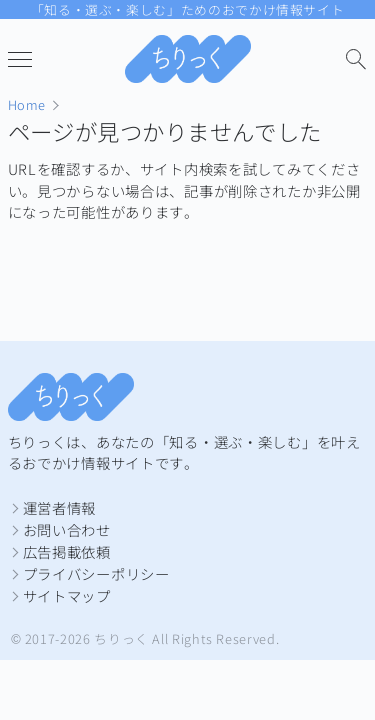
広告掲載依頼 (67, 551)
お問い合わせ (67, 529)
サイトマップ (67, 595)
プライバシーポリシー (96, 573)
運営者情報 (60, 507)
